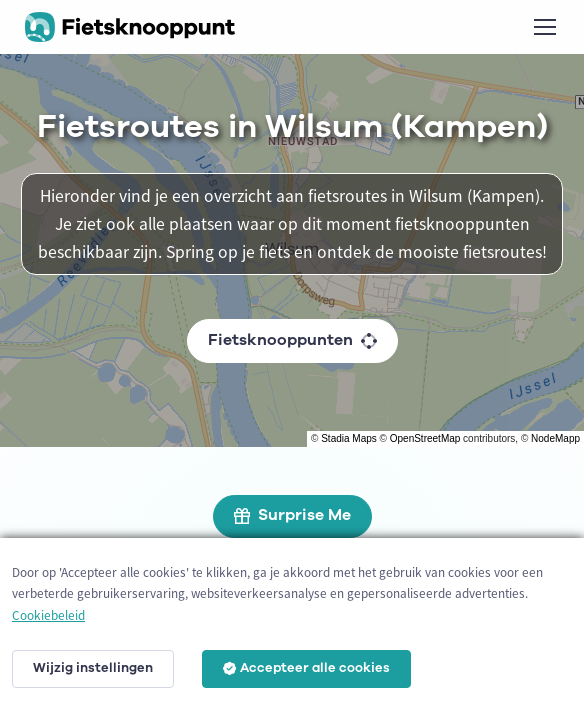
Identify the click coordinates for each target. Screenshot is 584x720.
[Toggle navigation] (544, 27)
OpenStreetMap (425, 438)
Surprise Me (292, 515)
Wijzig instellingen (93, 668)
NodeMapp (555, 438)
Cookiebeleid (48, 615)
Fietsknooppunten (292, 340)
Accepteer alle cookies (306, 668)
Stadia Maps (349, 438)
